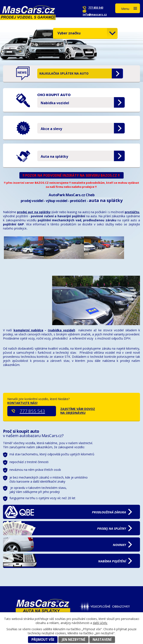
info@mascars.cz (95, 15)
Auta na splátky (54, 156)
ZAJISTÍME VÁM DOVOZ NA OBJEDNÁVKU (78, 411)
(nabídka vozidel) (61, 330)
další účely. (100, 623)
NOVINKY (119, 545)
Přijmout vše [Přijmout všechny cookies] (43, 640)
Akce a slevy (51, 129)
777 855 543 (96, 8)
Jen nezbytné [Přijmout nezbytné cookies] (74, 640)
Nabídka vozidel (55, 103)
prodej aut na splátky (34, 212)
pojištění (112, 561)
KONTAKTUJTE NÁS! (22, 403)
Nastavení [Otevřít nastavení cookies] (102, 640)
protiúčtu (132, 212)
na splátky (112, 529)
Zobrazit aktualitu (117, 73)
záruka (109, 512)
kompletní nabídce (28, 330)
